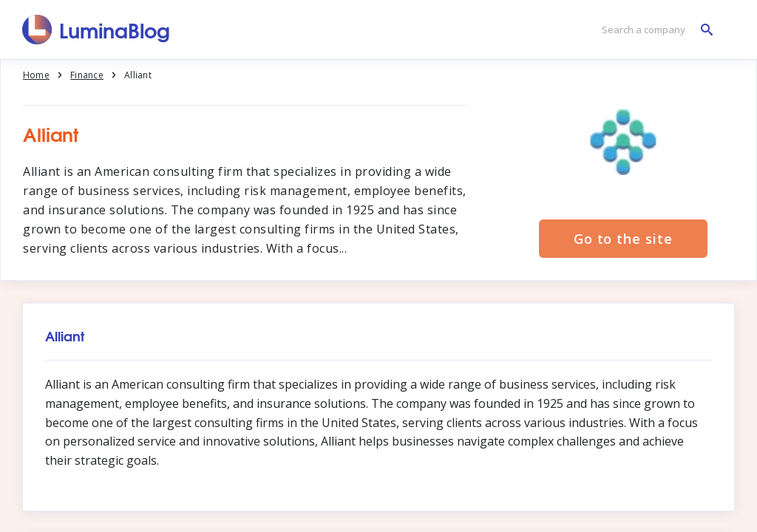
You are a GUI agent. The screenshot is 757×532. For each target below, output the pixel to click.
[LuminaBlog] (96, 30)
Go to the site (623, 239)
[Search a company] (654, 30)
